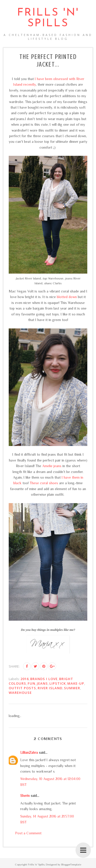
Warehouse (20, 693)
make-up (76, 683)
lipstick (58, 683)
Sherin (25, 796)
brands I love (44, 679)
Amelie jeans (52, 466)
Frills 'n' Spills (48, 18)
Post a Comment (28, 833)
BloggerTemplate (71, 864)
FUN (31, 683)
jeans (42, 683)
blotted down (67, 297)
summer (72, 688)
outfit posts (22, 688)
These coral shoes (44, 483)
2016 (25, 679)
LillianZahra (29, 752)
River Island (50, 688)
